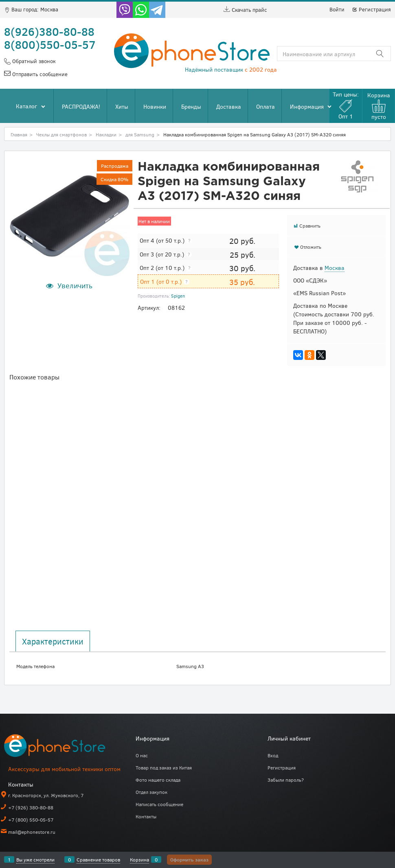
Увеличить (75, 285)
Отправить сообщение (39, 74)
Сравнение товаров (98, 859)
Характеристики (53, 641)
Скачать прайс (245, 10)
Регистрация (371, 9)
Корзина (139, 859)
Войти (337, 9)
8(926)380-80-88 (49, 31)
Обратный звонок (33, 61)
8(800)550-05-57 (50, 44)
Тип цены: (346, 105)
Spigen (178, 296)
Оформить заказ (189, 859)
